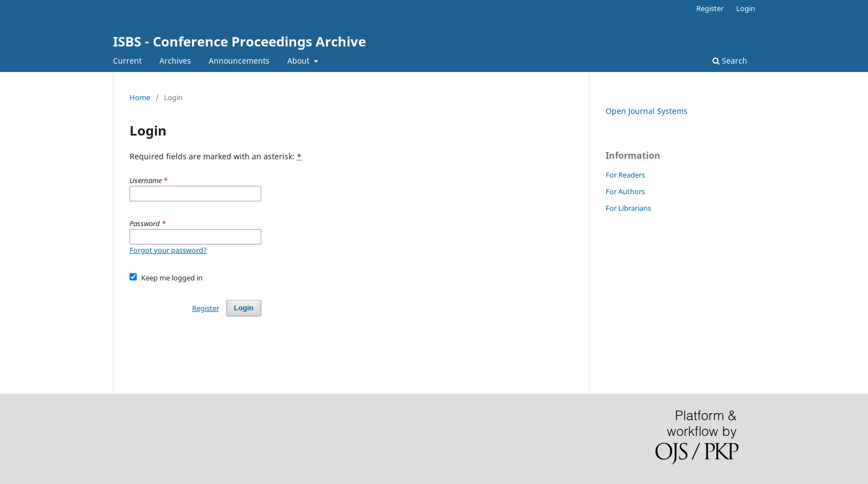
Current (127, 61)
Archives (175, 61)
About (299, 61)
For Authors (625, 191)
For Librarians (628, 208)
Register (710, 8)
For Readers (625, 175)
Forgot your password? (168, 250)
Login (746, 8)
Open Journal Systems (647, 111)
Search (730, 61)
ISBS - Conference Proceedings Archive (239, 41)
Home (140, 97)
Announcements (239, 61)
